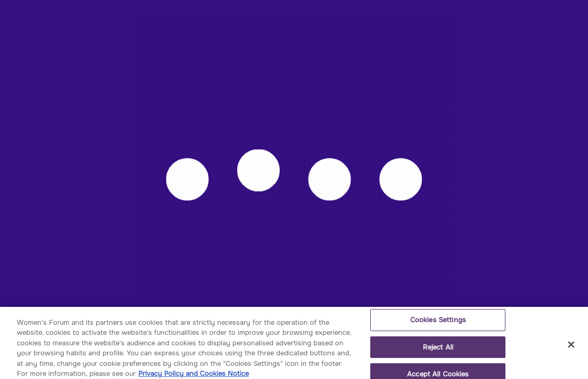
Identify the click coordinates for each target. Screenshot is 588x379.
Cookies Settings (438, 323)
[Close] (571, 348)
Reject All (438, 350)
